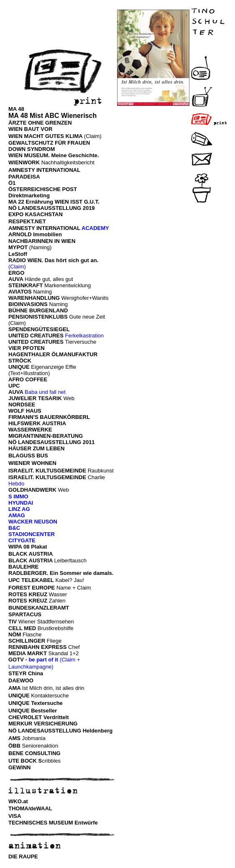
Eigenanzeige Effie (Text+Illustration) (42, 370)
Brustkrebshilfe (56, 628)
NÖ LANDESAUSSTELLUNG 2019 (52, 208)
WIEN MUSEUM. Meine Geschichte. (54, 155)
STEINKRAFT (26, 285)
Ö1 (12, 183)
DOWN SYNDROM (32, 149)
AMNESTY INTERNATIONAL (44, 170)
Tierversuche (81, 342)
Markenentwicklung (68, 285)
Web (41, 398)
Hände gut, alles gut (49, 279)
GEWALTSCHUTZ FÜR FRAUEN (49, 143)
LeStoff (18, 254)
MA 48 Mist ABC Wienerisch (52, 116)
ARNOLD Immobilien (35, 234)
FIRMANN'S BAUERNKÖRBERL (49, 417)
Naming (42, 292)
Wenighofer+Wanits (85, 298)
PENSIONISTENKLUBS (38, 317)
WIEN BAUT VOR (30, 129)
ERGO (16, 273)
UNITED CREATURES (36, 336)
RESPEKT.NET (27, 221)
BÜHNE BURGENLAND (38, 310)
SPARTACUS (25, 614)
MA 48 (16, 109)
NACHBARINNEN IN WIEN (42, 241)
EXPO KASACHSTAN (36, 214)
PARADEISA (24, 177)
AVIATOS (21, 292)
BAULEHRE (23, 567)
